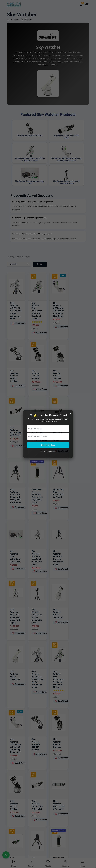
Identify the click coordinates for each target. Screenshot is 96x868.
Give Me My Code (48, 445)
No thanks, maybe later (48, 451)
